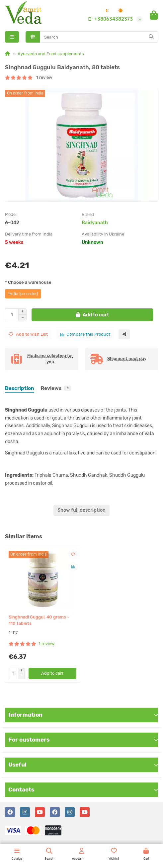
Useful (83, 765)
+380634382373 (109, 19)
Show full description (81, 510)
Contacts (83, 789)
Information (83, 715)
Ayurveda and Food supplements (51, 54)
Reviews (56, 388)
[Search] (99, 37)
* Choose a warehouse (28, 282)
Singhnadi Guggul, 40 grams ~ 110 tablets (39, 620)
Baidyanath (95, 223)
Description (20, 388)
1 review (29, 77)
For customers (83, 740)
